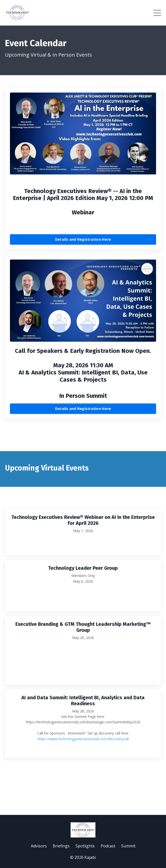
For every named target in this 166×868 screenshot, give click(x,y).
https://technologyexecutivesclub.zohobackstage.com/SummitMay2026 (83, 722)
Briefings (61, 846)
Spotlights (85, 846)
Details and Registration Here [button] (83, 239)
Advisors (39, 846)
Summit (128, 846)
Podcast (108, 846)
